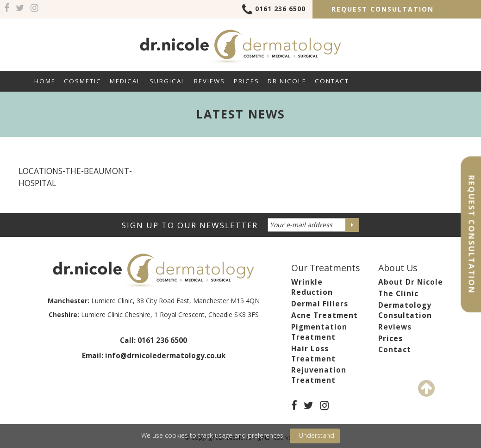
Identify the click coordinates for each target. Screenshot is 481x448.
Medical (125, 81)
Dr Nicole (287, 81)
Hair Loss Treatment (313, 354)
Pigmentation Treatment (319, 332)
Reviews (209, 81)
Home (45, 81)
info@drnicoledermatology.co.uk (165, 356)
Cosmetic (83, 81)
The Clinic (398, 294)
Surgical (168, 81)
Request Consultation (383, 9)
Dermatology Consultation (405, 310)
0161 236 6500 (274, 10)
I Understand (315, 435)
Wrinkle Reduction (312, 287)
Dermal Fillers (320, 304)
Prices (247, 81)
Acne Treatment (325, 315)
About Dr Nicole (411, 282)
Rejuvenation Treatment (319, 375)
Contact (332, 81)
